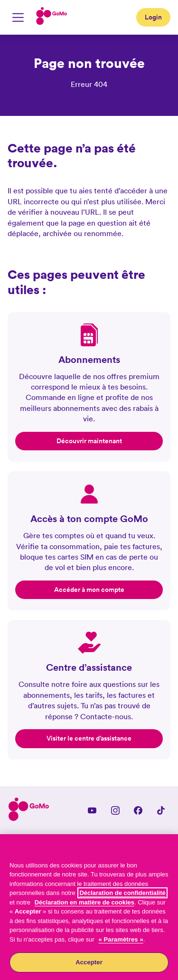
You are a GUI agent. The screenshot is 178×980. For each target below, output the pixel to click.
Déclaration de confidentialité (122, 893)
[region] (89, 907)
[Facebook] (138, 810)
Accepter (89, 962)
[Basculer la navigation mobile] (18, 18)
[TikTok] (161, 810)
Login (153, 17)
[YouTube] (92, 810)
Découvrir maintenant (89, 441)
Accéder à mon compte (89, 590)
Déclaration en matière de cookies (84, 902)
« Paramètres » (121, 939)
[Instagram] (115, 810)
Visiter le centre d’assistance (89, 738)
